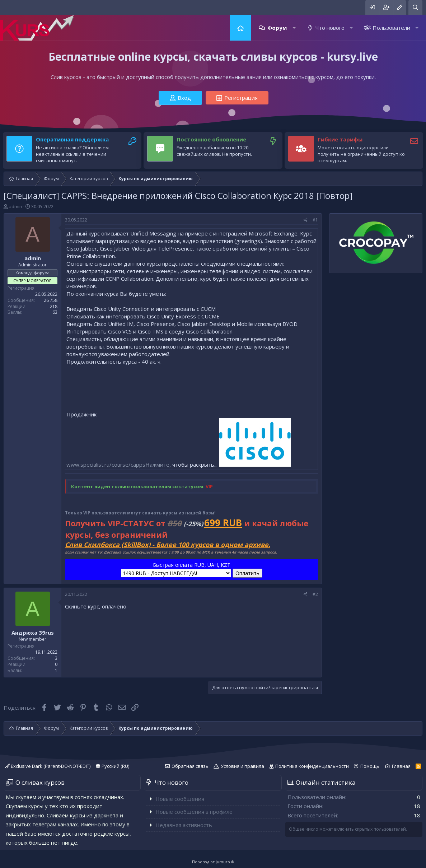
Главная (240, 28)
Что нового (330, 28)
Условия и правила (242, 766)
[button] (294, 28)
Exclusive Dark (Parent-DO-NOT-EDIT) (48, 766)
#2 (315, 594)
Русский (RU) (113, 766)
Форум (277, 28)
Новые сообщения (180, 799)
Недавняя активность (184, 825)
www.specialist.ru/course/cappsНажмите (118, 465)
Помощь (370, 766)
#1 (315, 220)
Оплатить (247, 573)
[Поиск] (415, 7)
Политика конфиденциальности (312, 766)
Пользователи (391, 28)
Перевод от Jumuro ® (213, 862)
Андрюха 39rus (33, 633)
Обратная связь (190, 766)
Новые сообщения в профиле (194, 812)
